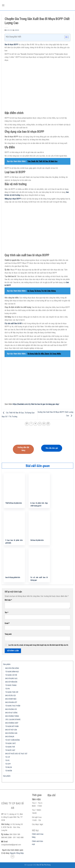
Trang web (8, 634)
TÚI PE (7, 761)
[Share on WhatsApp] (27, 424)
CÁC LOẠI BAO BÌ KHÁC (13, 720)
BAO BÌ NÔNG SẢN (11, 733)
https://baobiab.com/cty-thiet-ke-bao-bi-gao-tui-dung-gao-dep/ (36, 404)
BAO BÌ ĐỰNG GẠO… (12, 679)
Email (7, 623)
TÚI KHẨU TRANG (11, 685)
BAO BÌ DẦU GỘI (10, 696)
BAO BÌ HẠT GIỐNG (11, 713)
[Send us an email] (13, 857)
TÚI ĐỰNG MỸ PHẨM (12, 726)
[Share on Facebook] (31, 424)
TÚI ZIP (8, 757)
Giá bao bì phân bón (37, 540)
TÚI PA (7, 689)
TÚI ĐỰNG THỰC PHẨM (13, 706)
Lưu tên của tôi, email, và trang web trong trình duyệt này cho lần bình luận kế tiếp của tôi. (38, 645)
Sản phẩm (7, 664)
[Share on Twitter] (35, 424)
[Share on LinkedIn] (48, 424)
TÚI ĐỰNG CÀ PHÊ (11, 675)
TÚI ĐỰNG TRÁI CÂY (12, 692)
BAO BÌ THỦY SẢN (11, 730)
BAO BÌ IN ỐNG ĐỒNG (12, 668)
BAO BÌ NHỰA (10, 737)
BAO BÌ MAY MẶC (11, 699)
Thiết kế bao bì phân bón (14, 503)
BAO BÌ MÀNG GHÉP (12, 723)
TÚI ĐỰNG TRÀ (10, 747)
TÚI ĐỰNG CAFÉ (10, 743)
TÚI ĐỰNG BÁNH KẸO (12, 672)
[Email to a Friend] (40, 424)
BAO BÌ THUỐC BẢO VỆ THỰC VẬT (16, 754)
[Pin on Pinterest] (44, 424)
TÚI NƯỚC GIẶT (10, 750)
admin (17, 30)
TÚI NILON (9, 767)
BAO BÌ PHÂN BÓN (11, 682)
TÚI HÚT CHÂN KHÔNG (13, 740)
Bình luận (8, 600)
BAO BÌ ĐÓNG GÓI (11, 709)
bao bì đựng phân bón (13, 577)
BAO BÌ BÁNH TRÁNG (12, 716)
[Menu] (3, 5)
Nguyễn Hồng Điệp (17, 853)
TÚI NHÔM (9, 771)
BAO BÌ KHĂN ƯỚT (11, 702)
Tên (6, 613)
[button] (65, 37)
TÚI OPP (8, 764)
